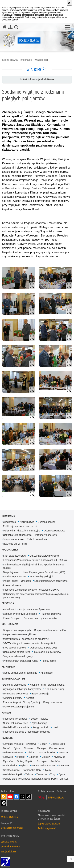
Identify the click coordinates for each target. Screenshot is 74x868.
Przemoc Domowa (51, 614)
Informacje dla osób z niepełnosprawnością (26, 732)
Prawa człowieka (12, 585)
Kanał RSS (4, 797)
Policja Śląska (10, 550)
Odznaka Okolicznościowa (17, 535)
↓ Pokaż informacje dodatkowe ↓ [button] (37, 79)
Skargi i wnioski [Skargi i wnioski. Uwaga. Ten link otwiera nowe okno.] (41, 727)
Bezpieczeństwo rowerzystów (50, 630)
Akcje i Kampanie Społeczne (34, 609)
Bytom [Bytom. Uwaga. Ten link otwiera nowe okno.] (17, 748)
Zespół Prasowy (40, 719)
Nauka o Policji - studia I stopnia (47, 685)
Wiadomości (41, 60)
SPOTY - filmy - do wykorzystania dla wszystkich (29, 643)
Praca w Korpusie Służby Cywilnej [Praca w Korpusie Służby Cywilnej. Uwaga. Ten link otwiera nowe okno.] (22, 702)
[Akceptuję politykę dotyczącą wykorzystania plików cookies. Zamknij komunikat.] (69, 3)
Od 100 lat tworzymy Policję (45, 556)
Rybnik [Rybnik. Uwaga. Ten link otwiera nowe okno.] (24, 766)
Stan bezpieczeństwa (15, 556)
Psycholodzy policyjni (41, 577)
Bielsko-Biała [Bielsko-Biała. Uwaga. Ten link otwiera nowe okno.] (58, 744)
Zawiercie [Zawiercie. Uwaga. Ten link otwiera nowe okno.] (42, 774)
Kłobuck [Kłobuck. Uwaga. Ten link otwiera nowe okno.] (21, 757)
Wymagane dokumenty (16, 694)
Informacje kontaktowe (15, 719)
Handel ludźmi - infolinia (16, 727)
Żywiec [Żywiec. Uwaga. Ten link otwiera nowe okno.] (62, 774)
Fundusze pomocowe (15, 577)
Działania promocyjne (15, 685)
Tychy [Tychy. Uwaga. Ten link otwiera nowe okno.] (48, 770)
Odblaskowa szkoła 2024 (17, 652)
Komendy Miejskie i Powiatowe (20, 744)
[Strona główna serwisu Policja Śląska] (5, 27)
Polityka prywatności (48, 828)
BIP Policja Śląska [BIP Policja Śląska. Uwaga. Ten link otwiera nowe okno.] (56, 797)
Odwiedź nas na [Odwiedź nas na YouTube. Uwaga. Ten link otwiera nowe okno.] (10, 797)
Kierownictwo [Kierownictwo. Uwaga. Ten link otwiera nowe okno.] (27, 522)
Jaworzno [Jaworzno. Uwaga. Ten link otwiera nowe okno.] (64, 753)
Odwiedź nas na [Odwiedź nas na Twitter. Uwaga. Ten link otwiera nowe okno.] (23, 797)
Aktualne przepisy (13, 698)
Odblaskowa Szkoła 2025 (44, 648)
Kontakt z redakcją (10, 817)
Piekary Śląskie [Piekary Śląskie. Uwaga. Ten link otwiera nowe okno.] (25, 761)
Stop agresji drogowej (15, 648)
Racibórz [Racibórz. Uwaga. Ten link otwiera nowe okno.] (55, 761)
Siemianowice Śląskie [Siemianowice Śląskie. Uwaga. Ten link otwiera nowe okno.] (43, 766)
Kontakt (30, 698)
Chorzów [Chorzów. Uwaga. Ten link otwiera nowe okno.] (29, 748)
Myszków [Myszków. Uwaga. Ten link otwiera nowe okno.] (8, 761)
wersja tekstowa (8, 851)
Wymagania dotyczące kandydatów (22, 689)
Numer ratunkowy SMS (16, 723)
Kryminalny (9, 667)
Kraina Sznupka (12, 618)
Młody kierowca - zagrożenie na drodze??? (26, 639)
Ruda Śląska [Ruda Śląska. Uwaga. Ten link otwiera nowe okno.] (10, 766)
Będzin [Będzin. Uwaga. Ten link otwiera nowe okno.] (44, 744)
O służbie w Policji (54, 689)
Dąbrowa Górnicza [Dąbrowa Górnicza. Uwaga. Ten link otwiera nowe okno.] (13, 753)
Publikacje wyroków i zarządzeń (20, 526)
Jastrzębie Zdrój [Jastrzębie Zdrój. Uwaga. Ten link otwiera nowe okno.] (47, 753)
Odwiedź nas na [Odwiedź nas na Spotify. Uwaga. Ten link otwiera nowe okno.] (4, 803)
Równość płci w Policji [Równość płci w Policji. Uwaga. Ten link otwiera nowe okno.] (15, 544)
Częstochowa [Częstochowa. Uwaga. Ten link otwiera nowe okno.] (56, 748)
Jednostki (7, 738)
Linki (55, 727)
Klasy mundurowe (53, 702)
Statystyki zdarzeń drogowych (19, 656)
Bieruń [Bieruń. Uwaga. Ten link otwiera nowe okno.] (7, 748)
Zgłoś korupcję (40, 723)
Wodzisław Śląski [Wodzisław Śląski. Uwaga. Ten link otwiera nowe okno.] (13, 774)
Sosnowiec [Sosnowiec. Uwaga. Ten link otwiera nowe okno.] (64, 766)
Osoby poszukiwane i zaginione (20, 673)
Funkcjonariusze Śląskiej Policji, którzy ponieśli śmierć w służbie (34, 566)
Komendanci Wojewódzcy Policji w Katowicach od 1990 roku (36, 560)
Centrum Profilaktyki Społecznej (20, 614)
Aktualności (9, 609)
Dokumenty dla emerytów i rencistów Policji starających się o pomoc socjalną (36, 596)
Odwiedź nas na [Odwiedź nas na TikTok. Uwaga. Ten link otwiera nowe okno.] (29, 797)
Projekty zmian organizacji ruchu (21, 661)
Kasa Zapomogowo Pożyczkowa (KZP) (44, 572)
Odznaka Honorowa (55, 531)
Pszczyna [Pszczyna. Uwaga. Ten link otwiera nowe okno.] (42, 761)
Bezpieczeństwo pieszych (17, 630)
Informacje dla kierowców (47, 652)
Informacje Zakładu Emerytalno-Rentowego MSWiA (31, 590)
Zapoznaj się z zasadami (49, 823)
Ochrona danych (46, 522)
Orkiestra (26, 581)
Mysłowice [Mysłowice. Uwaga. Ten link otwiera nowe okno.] (59, 757)
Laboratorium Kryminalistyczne (51, 581)
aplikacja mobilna (9, 841)
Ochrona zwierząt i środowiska (40, 618)
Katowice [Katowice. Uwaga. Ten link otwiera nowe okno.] (8, 757)
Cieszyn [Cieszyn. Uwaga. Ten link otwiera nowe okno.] (41, 748)
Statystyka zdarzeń (13, 539)
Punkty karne (49, 661)
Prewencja (8, 603)
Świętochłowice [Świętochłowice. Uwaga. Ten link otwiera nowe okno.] (11, 770)
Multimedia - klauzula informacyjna (22, 531)
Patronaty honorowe (46, 535)
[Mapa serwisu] (10, 27)
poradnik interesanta (11, 846)
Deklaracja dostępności (12, 828)
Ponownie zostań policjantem (19, 707)
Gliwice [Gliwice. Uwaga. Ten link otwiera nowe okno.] (31, 753)
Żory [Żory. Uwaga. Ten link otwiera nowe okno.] (53, 774)
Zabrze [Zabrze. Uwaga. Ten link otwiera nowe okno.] (29, 774)
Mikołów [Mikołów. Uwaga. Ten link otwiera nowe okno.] (46, 757)
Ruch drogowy (10, 624)
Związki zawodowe (37, 539)
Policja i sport (10, 581)
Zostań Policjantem (13, 679)
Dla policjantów (11, 572)
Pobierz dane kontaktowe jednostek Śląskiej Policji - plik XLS (36, 779)
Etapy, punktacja (40, 694)
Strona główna (10, 60)
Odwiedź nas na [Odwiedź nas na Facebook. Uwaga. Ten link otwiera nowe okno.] (16, 797)
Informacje (26, 60)
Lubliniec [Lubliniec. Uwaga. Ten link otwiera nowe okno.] (33, 757)
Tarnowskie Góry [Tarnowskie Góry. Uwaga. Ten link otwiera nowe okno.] (32, 770)
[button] (68, 27)
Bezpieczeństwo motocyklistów (20, 634)
